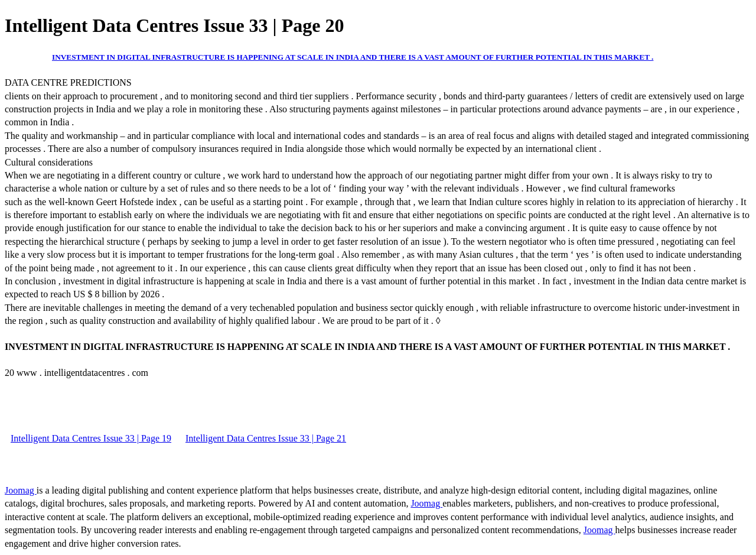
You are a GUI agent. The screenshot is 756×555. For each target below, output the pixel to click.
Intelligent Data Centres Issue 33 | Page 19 (91, 438)
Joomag (21, 490)
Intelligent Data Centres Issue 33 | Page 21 (266, 438)
